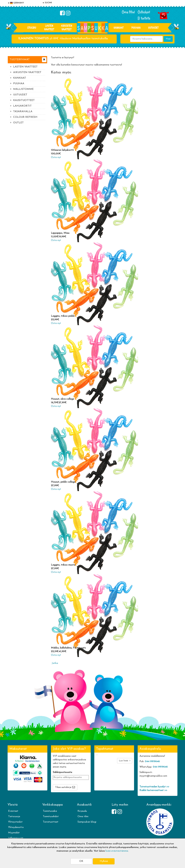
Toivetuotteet (51, 822)
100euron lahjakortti (62, 150)
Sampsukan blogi (87, 822)
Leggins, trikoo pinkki (63, 316)
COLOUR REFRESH (25, 117)
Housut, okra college (63, 399)
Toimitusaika (50, 811)
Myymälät (14, 833)
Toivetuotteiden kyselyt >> (154, 787)
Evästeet (13, 811)
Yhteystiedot (15, 822)
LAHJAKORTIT (22, 106)
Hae (168, 39)
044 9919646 (152, 762)
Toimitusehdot (51, 817)
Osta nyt (56, 157)
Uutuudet (153, 28)
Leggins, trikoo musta (63, 565)
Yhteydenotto (16, 827)
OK (81, 861)
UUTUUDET (20, 95)
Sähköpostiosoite (62, 772)
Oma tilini (128, 12)
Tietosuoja (14, 817)
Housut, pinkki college (63, 482)
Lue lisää (125, 761)
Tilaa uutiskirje (63, 787)
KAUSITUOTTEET (24, 100)
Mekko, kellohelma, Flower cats (68, 648)
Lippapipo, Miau (60, 233)
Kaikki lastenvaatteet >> (153, 790)
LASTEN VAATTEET (49, 28)
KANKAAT (119, 28)
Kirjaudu (82, 811)
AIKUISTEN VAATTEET (67, 28)
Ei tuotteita (144, 18)
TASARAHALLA (23, 112)
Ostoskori (144, 12)
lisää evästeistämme (117, 851)
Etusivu (32, 28)
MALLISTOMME (23, 89)
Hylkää (104, 861)
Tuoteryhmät (20, 60)
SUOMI (47, 3)
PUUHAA (136, 28)
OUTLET (18, 123)
